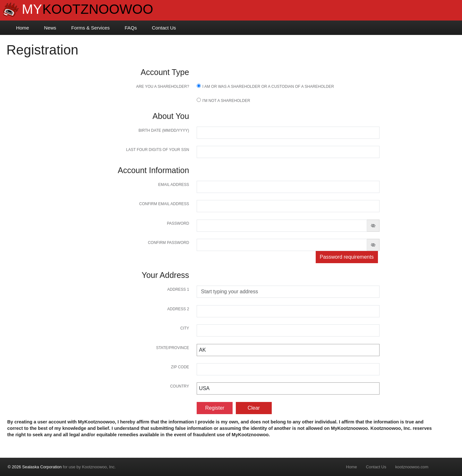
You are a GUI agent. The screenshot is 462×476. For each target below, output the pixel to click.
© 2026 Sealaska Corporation (35, 467)
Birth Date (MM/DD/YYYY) (164, 130)
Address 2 (178, 309)
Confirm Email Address (164, 204)
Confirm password (168, 243)
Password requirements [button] (347, 257)
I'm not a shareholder (226, 101)
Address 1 (178, 289)
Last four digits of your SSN (158, 150)
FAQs (131, 28)
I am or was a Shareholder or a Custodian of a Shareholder (268, 87)
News (50, 28)
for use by (62, 467)
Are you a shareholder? (163, 87)
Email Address (174, 185)
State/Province (172, 348)
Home (23, 28)
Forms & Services (90, 28)
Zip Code (180, 367)
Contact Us (164, 28)
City (185, 328)
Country (180, 386)
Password (178, 223)
